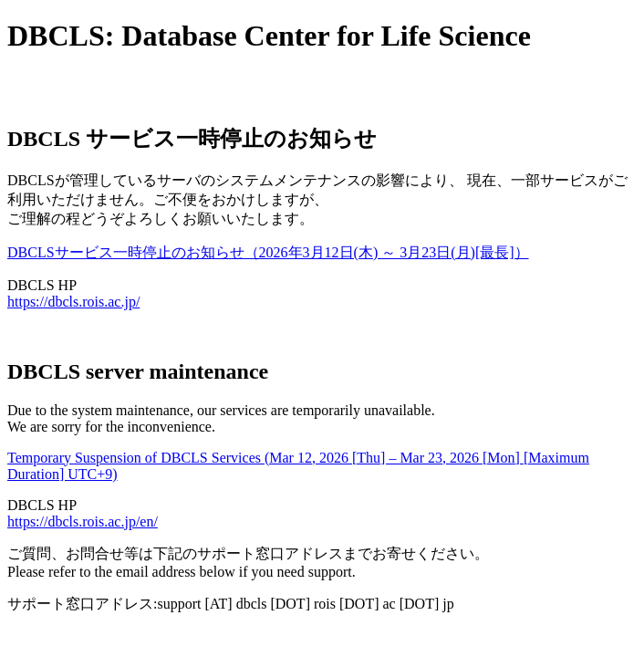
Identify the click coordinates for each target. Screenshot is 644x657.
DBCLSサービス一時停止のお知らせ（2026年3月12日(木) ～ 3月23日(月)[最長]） (268, 252)
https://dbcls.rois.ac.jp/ (73, 302)
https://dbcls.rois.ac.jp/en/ (83, 521)
